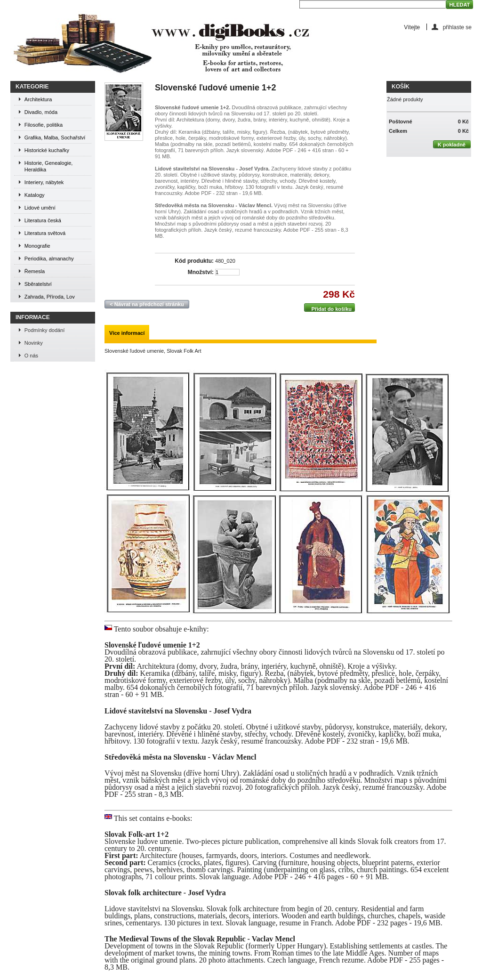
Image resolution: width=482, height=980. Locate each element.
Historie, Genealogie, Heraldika (49, 166)
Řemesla (35, 271)
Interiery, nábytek (44, 182)
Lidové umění (40, 208)
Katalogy (35, 195)
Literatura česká (43, 220)
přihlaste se (457, 27)
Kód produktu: (194, 261)
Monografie (37, 246)
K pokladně (449, 144)
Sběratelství (38, 284)
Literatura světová (45, 233)
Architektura (38, 99)
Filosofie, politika (44, 125)
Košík (401, 87)
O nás (31, 356)
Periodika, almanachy (49, 259)
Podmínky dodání (45, 330)
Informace (33, 317)
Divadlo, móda (41, 112)
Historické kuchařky (47, 150)
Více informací (127, 333)
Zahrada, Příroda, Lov (50, 297)
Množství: (201, 272)
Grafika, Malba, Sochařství (55, 138)
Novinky (34, 343)
